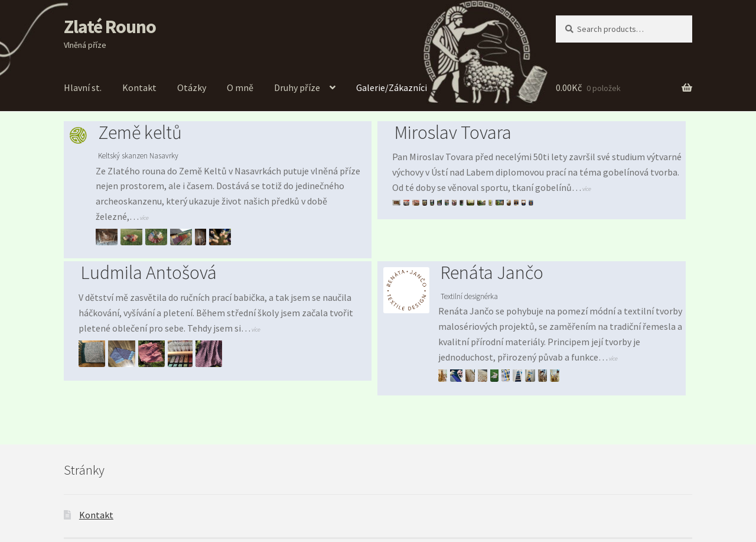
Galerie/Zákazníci (392, 87)
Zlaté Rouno (110, 27)
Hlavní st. (83, 87)
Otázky (192, 87)
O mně (240, 87)
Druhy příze (297, 87)
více (144, 218)
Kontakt (139, 87)
